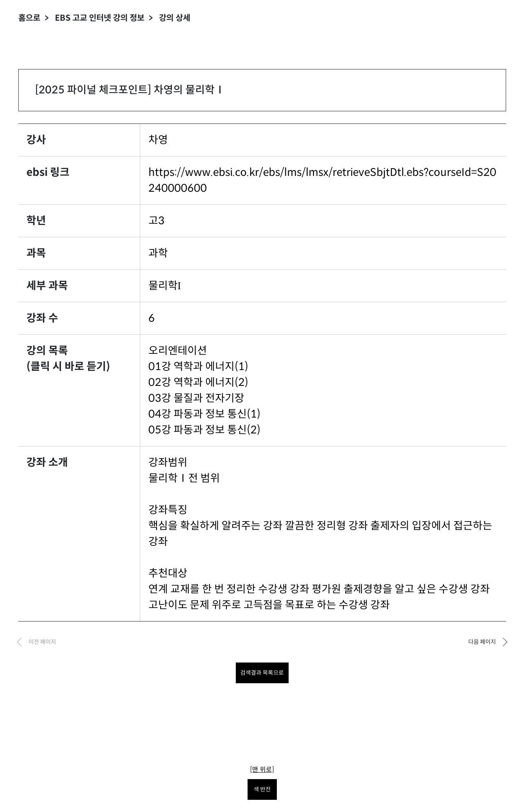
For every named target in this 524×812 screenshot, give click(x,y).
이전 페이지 (42, 642)
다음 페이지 (482, 642)
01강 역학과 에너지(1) (198, 366)
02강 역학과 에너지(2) (198, 382)
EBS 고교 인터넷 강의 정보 (100, 18)
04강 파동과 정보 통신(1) (204, 414)
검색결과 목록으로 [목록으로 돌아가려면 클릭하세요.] (262, 673)
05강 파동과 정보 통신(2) (204, 430)
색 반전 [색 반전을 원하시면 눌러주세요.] (262, 789)
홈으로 (29, 18)
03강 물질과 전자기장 (196, 398)
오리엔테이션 (178, 351)
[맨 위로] (262, 770)
